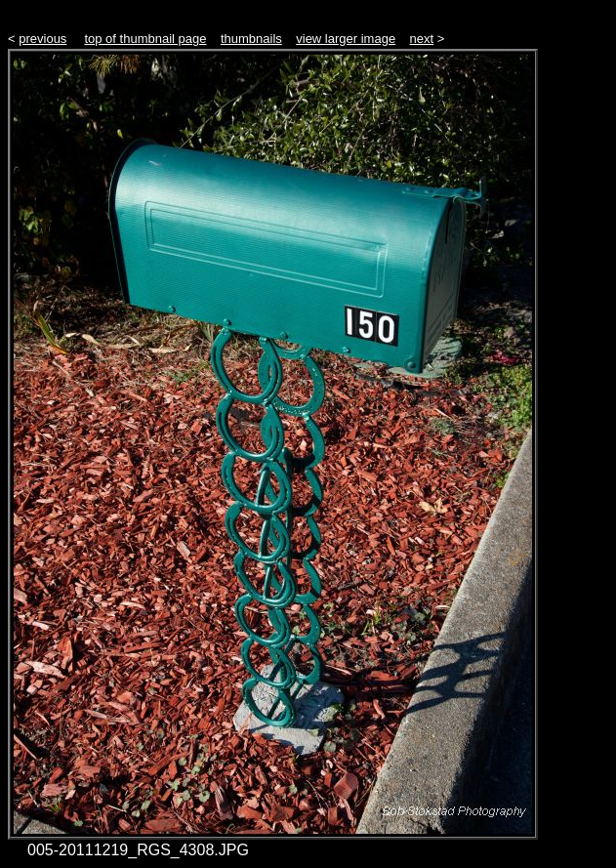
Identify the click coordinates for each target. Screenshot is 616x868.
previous (42, 39)
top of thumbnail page (145, 39)
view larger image (346, 39)
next (422, 39)
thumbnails (251, 39)
